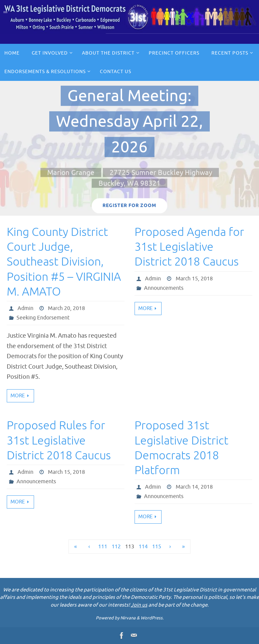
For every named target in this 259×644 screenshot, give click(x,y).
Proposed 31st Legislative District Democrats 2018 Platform (181, 448)
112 (116, 547)
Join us (139, 605)
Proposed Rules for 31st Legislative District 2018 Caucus (59, 440)
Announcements (164, 288)
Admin (25, 308)
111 (103, 547)
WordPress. (152, 618)
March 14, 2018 (194, 487)
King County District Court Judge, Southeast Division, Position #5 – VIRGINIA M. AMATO (64, 262)
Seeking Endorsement (43, 318)
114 (143, 547)
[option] (129, 148)
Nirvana (128, 618)
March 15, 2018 (194, 279)
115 (157, 547)
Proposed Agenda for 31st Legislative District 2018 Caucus (189, 247)
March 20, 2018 (66, 308)
